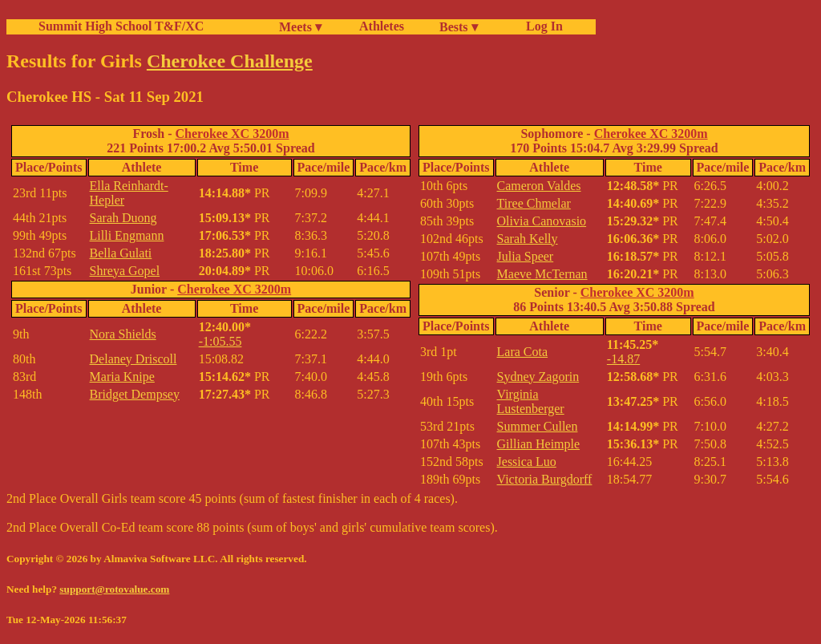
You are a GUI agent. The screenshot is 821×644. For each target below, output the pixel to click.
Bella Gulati (121, 253)
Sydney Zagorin (538, 377)
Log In (541, 26)
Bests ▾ (459, 27)
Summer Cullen (538, 426)
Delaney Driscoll (133, 359)
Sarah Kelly (528, 239)
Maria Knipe (122, 377)
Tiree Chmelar (534, 203)
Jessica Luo (527, 462)
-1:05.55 (220, 341)
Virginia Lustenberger (531, 401)
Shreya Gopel (125, 271)
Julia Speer (526, 256)
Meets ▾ (300, 27)
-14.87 (623, 359)
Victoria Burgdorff (545, 479)
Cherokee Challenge (230, 61)
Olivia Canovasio (542, 221)
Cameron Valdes (539, 186)
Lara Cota (523, 352)
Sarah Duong (123, 218)
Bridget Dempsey (135, 394)
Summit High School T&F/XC (121, 26)
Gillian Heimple (539, 444)
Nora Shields (123, 334)
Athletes (382, 26)
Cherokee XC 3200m (233, 134)
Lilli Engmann (127, 235)
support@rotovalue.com (114, 589)
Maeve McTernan (542, 274)
